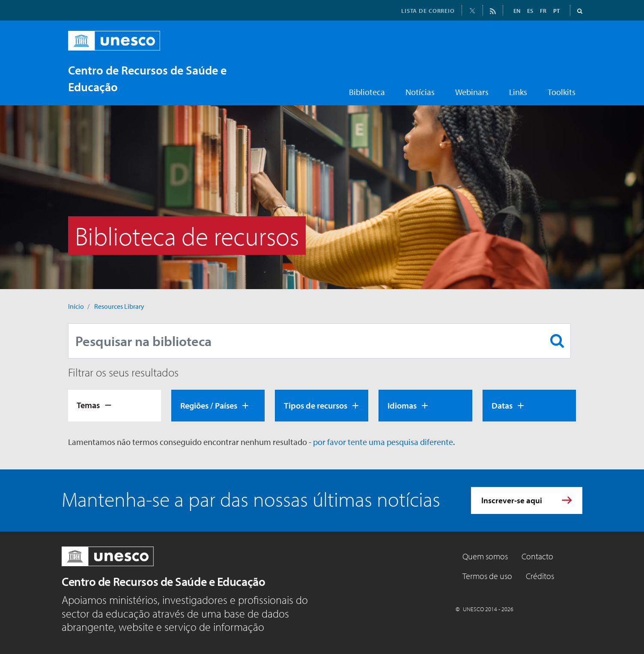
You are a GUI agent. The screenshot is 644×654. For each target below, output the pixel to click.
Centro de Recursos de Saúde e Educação (163, 581)
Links (518, 92)
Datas (502, 405)
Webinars (472, 92)
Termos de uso (487, 576)
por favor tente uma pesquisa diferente (383, 442)
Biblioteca (367, 92)
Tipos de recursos (316, 405)
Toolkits (562, 92)
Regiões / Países (209, 405)
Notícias (420, 92)
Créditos (540, 576)
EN (517, 11)
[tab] (115, 406)
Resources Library (119, 306)
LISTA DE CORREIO (428, 11)
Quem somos (485, 556)
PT (556, 11)
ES (530, 11)
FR (543, 11)
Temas (88, 405)
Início (76, 306)
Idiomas (402, 405)
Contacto (537, 556)
